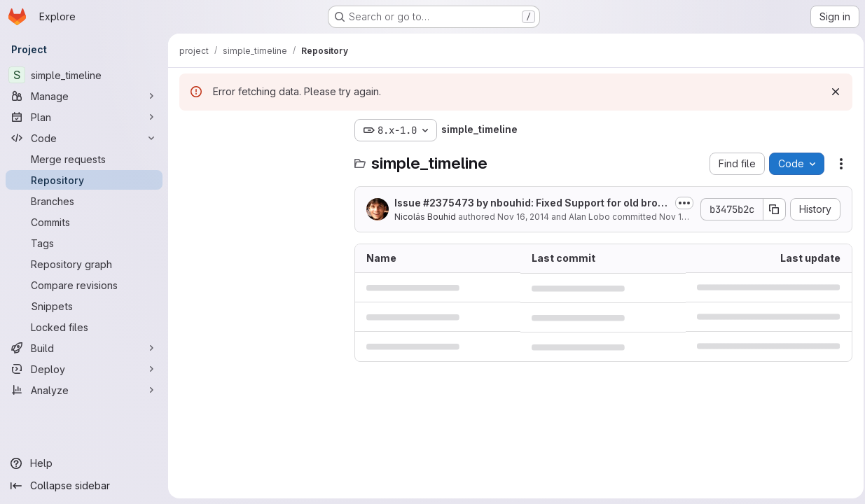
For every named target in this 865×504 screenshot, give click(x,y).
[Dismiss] (831, 92)
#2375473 (449, 203)
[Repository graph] (84, 264)
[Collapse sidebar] (84, 486)
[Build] (84, 348)
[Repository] (84, 180)
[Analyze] (84, 390)
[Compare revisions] (84, 285)
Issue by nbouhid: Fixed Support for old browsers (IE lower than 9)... (526, 203)
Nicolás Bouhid (425, 217)
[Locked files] (84, 327)
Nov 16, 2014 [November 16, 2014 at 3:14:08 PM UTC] (523, 217)
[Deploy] (84, 369)
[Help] (84, 463)
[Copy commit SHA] (770, 209)
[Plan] (84, 117)
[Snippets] (84, 306)
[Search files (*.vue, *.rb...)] (260, 158)
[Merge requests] (84, 159)
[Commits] (84, 222)
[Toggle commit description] (680, 203)
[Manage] (84, 96)
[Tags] (84, 243)
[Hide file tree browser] (191, 130)
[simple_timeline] (84, 75)
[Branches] (84, 201)
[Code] (84, 138)
